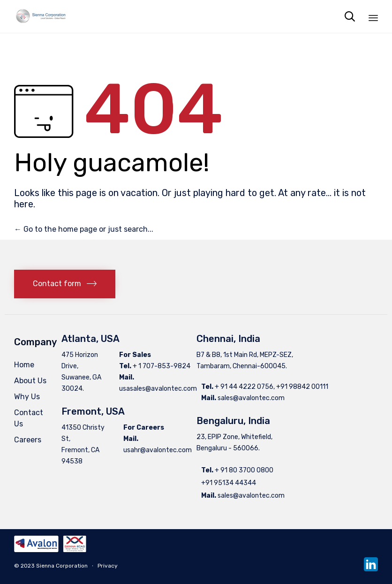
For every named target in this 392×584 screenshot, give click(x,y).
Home (24, 365)
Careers (28, 440)
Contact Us (29, 418)
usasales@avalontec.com (158, 389)
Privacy (108, 566)
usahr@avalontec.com (158, 450)
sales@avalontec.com (251, 398)
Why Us (27, 397)
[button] (65, 284)
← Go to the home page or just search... (84, 229)
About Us (30, 381)
